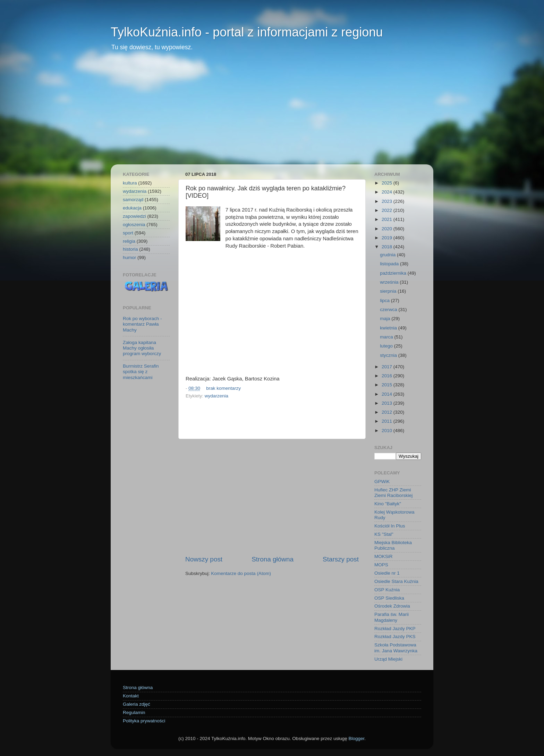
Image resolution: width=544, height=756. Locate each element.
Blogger (356, 738)
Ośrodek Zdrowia (392, 606)
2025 (388, 183)
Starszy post (341, 559)
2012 (388, 412)
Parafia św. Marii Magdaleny (392, 617)
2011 (388, 421)
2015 (388, 385)
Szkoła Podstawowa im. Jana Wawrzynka (396, 648)
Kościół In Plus (390, 526)
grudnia (388, 255)
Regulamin (134, 712)
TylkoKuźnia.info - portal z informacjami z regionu (247, 32)
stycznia (389, 355)
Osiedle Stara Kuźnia (396, 581)
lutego (387, 346)
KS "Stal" (384, 534)
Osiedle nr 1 (387, 573)
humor (129, 257)
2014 (388, 394)
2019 (388, 238)
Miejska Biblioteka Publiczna (393, 545)
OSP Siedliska (389, 598)
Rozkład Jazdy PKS (395, 637)
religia (129, 241)
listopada (390, 264)
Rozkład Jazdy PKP (395, 629)
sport (128, 233)
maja (386, 319)
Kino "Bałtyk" (388, 504)
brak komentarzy (223, 388)
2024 (388, 192)
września (390, 282)
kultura (130, 183)
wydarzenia (216, 396)
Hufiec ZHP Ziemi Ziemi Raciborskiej (393, 493)
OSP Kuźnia (387, 590)
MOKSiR (384, 556)
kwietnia (389, 328)
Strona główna (273, 559)
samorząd (133, 200)
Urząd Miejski (388, 659)
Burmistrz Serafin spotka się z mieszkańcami (141, 372)
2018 (388, 247)
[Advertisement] (272, 112)
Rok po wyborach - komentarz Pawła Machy (142, 324)
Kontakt (131, 696)
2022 (388, 210)
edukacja (132, 208)
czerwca (389, 310)
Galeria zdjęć (137, 704)
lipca (385, 300)
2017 (388, 367)
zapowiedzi (134, 216)
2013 (388, 403)
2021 (388, 219)
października (394, 273)
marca (387, 337)
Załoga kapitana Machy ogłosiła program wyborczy (142, 348)
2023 (388, 201)
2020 (388, 229)
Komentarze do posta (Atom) (241, 573)
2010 (388, 431)
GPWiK (382, 482)
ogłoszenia (134, 225)
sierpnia (389, 291)
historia (130, 249)
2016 (388, 376)
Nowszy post (204, 559)
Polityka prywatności (144, 721)
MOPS (381, 565)
